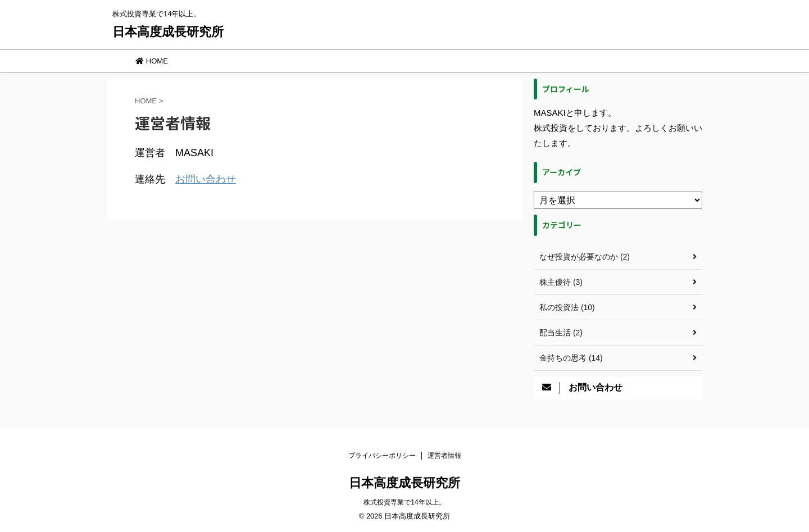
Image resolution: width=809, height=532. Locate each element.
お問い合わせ (206, 179)
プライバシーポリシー (382, 456)
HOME (152, 61)
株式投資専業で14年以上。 (404, 502)
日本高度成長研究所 (168, 32)
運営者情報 (444, 456)
